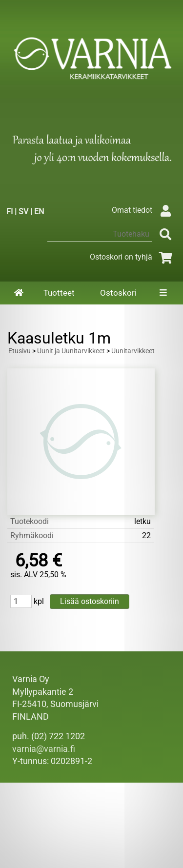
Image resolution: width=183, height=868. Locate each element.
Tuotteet (59, 293)
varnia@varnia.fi (44, 749)
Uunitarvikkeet (133, 351)
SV (23, 212)
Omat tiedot (144, 210)
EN (39, 212)
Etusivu (20, 351)
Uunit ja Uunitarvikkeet (71, 351)
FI (10, 212)
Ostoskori (118, 293)
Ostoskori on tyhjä (133, 257)
